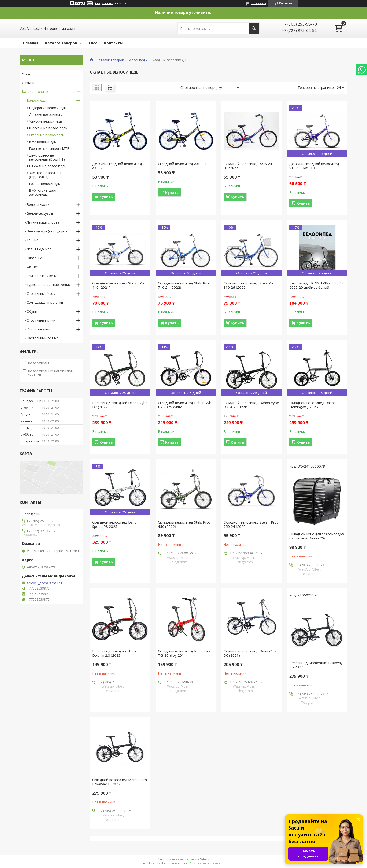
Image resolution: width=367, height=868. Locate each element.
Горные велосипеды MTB (49, 148)
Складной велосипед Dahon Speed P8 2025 (115, 524)
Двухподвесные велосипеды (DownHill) (47, 157)
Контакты (113, 43)
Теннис (32, 240)
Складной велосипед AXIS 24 (182, 164)
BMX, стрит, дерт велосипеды (43, 192)
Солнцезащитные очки (45, 302)
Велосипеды (137, 60)
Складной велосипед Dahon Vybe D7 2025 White (186, 405)
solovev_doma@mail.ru (44, 583)
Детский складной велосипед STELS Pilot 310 (314, 166)
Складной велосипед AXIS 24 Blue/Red (248, 166)
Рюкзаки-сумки (39, 329)
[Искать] (254, 28)
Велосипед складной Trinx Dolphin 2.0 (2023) (114, 653)
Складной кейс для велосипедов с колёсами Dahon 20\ (317, 536)
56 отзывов (259, 3)
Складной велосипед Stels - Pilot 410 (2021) (119, 285)
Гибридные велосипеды (48, 166)
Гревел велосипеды (45, 184)
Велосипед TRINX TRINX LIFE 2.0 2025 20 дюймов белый (317, 285)
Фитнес (33, 267)
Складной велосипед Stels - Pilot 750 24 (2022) (251, 524)
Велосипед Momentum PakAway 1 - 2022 (316, 665)
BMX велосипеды (43, 142)
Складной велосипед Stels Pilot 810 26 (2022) (250, 285)
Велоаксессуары (40, 213)
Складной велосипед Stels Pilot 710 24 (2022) (184, 285)
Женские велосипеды (46, 121)
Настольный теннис (42, 338)
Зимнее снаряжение (43, 276)
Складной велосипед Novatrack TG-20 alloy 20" (184, 653)
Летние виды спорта (43, 222)
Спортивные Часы (41, 294)
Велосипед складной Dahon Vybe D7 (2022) (120, 405)
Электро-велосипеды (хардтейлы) (46, 175)
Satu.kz (205, 859)
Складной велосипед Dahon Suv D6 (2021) (250, 653)
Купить (106, 197)
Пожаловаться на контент (208, 863)
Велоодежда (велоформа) (48, 231)
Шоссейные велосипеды (48, 128)
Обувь (32, 311)
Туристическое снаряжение (49, 285)
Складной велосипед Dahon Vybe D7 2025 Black (251, 405)
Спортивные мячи (41, 320)
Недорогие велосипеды (48, 108)
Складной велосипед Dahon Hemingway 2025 (312, 405)
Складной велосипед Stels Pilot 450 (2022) (184, 524)
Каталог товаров (61, 43)
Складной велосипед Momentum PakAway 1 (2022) (119, 782)
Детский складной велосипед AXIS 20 (117, 166)
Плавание (34, 258)
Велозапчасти (38, 204)
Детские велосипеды (46, 114)
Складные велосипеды (47, 135)
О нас (92, 43)
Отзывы (28, 83)
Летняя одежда (39, 249)
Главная (31, 43)
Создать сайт (104, 3)
